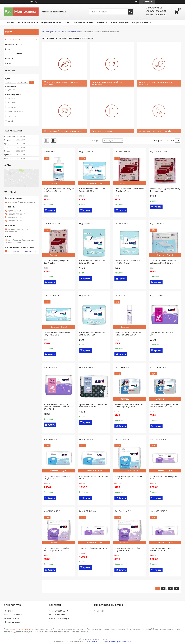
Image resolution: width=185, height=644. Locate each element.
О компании (10, 611)
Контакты (102, 22)
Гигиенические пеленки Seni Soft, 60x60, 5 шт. (92, 262)
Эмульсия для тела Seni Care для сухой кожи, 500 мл (59, 190)
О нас (67, 22)
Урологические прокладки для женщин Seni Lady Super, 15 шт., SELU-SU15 (59, 407)
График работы (12, 618)
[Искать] (131, 12)
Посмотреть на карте (60, 618)
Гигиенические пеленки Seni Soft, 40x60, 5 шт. (92, 334)
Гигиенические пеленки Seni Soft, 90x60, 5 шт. (128, 262)
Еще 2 (10, 121)
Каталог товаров (27, 22)
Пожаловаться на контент (95, 641)
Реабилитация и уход (71, 32)
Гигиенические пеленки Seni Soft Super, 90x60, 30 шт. (163, 262)
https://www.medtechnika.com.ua (22, 251)
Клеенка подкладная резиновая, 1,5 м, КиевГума (129, 190)
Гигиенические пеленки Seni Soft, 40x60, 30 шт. (57, 334)
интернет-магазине (22, 629)
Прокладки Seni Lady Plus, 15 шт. (163, 334)
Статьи (8, 63)
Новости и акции (120, 22)
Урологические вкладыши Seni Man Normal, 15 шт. (93, 405)
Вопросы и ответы (142, 22)
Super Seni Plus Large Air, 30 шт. (94, 548)
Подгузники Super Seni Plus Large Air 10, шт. (127, 549)
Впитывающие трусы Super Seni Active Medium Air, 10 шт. (165, 405)
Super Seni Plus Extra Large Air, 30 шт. (164, 477)
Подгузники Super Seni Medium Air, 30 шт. (129, 477)
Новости (9, 58)
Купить (51, 210)
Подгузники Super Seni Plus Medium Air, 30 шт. (163, 549)
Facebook (100, 611)
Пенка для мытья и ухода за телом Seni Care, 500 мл (128, 334)
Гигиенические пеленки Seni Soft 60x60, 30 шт (92, 190)
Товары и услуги (53, 32)
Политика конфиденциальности (119, 641)
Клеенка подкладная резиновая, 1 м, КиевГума (165, 190)
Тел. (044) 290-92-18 (59, 611)
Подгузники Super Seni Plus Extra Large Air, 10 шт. (56, 549)
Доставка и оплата (84, 22)
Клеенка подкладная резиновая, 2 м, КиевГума (59, 262)
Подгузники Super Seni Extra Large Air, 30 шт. (57, 477)
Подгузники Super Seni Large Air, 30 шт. (94, 477)
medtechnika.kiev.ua (59, 615)
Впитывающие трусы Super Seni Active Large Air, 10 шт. (129, 405)
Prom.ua (104, 639)
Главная (10, 22)
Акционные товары (51, 22)
